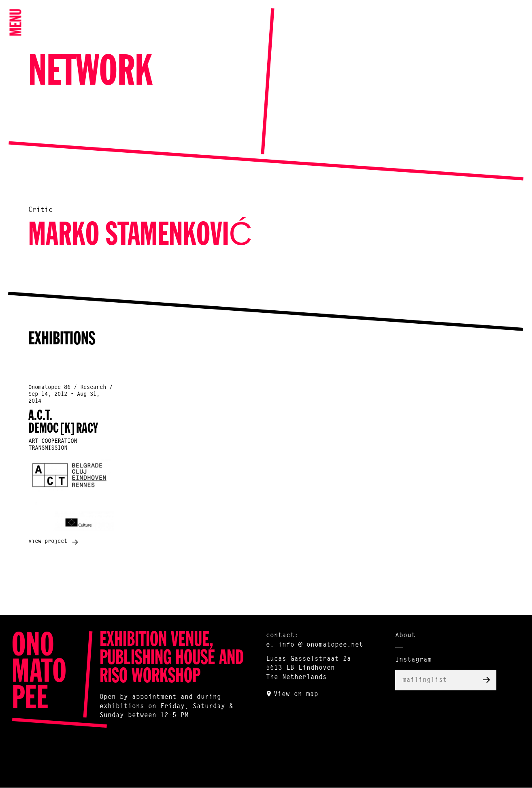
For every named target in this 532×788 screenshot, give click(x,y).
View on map (296, 694)
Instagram (413, 660)
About (405, 636)
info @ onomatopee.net (321, 645)
